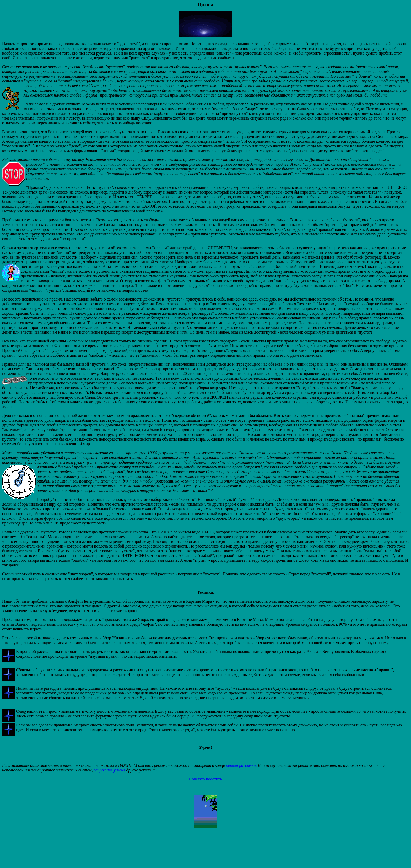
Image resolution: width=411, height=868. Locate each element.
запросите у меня (110, 770)
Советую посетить (205, 779)
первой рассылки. (241, 765)
